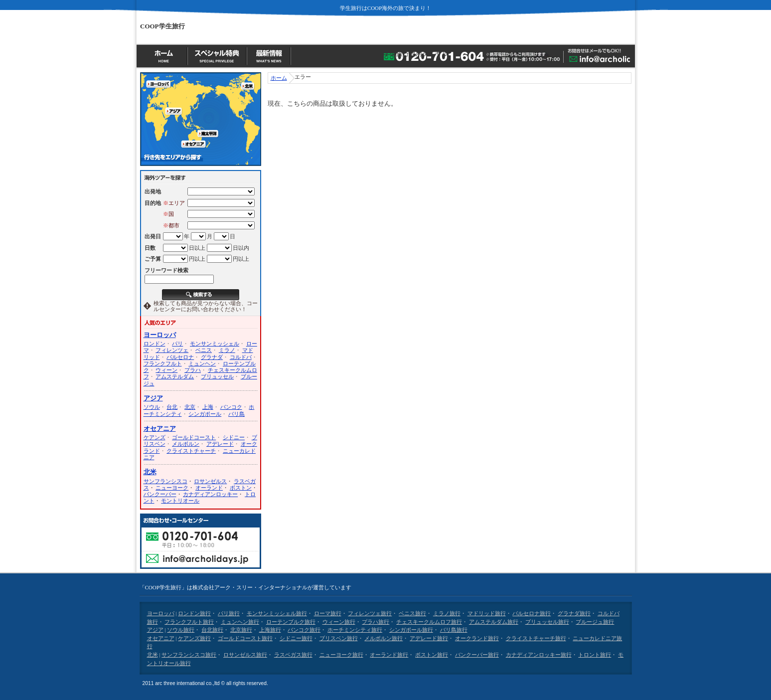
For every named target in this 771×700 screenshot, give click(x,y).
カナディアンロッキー (210, 494)
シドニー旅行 (296, 638)
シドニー (234, 437)
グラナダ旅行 (574, 613)
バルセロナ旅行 (532, 613)
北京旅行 (241, 630)
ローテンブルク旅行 (291, 622)
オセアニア (160, 429)
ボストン (241, 488)
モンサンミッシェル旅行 (277, 613)
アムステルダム (175, 376)
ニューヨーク (172, 488)
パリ (177, 344)
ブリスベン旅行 (339, 638)
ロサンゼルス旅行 (245, 655)
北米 (150, 472)
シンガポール (205, 414)
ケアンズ (154, 437)
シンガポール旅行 (411, 630)
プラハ (193, 370)
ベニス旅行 (412, 613)
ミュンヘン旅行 (240, 622)
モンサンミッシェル (215, 344)
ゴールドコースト (194, 437)
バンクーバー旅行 (477, 655)
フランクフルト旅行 (189, 622)
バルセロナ (180, 357)
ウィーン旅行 (339, 622)
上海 (208, 407)
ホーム (163, 56)
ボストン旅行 (432, 655)
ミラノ (227, 350)
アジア (153, 398)
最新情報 (270, 56)
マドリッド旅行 (487, 613)
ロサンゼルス (210, 481)
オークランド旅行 (477, 638)
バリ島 (236, 414)
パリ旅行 (229, 613)
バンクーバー (160, 494)
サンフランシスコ (165, 481)
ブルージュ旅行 (595, 622)
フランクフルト (163, 363)
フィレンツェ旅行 (370, 613)
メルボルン (186, 444)
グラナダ (212, 357)
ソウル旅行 (181, 630)
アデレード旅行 (429, 638)
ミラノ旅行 (447, 613)
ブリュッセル (217, 376)
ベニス (204, 350)
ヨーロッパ (160, 335)
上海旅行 (270, 630)
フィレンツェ (172, 350)
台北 (172, 407)
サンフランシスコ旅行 (189, 655)
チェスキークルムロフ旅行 (429, 622)
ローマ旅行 (328, 613)
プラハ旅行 (376, 622)
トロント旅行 (595, 655)
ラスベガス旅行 (293, 655)
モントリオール (180, 501)
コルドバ (241, 357)
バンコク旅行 (304, 630)
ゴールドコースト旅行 (245, 638)
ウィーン (166, 370)
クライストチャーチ (191, 451)
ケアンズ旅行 (194, 638)
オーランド (209, 488)
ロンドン (154, 344)
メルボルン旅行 (384, 638)
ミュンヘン (202, 363)
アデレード (220, 444)
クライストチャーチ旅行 (536, 638)
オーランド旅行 (389, 655)
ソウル (152, 407)
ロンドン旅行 (194, 613)
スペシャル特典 (219, 56)
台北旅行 (212, 630)
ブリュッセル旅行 (547, 622)
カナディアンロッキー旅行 (539, 655)
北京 (190, 407)
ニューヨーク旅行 (341, 655)
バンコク (231, 407)
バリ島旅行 (454, 630)
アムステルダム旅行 (494, 622)
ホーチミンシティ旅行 (355, 630)
